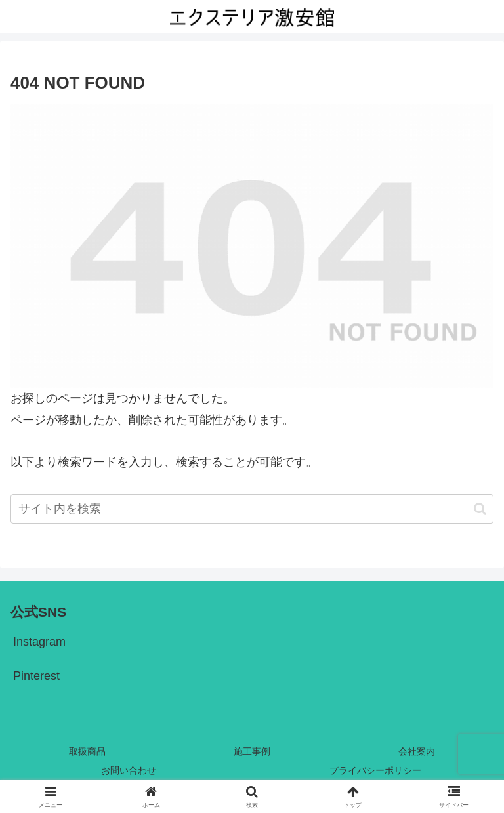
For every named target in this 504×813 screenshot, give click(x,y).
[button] (480, 509)
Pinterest (36, 676)
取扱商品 (87, 751)
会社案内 (417, 751)
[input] (252, 509)
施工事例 (252, 751)
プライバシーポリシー (375, 770)
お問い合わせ (129, 770)
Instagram (39, 642)
